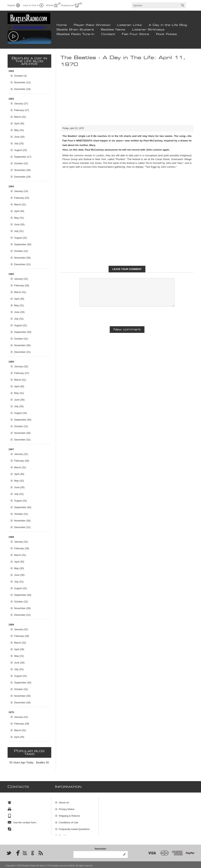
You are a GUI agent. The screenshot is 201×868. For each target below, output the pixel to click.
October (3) (20, 76)
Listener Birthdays (148, 30)
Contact (108, 34)
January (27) (21, 104)
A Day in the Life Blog (168, 25)
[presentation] (127, 316)
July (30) (19, 406)
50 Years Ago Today (22, 762)
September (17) (23, 157)
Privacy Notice (67, 807)
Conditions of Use (69, 821)
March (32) (20, 643)
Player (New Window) (92, 25)
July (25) (19, 143)
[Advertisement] (127, 98)
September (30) (23, 244)
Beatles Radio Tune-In (75, 34)
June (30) (19, 137)
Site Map (64, 834)
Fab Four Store (136, 34)
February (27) (22, 110)
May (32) (19, 481)
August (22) (21, 150)
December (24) (22, 177)
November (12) (22, 82)
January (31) (21, 279)
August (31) (21, 238)
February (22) (22, 198)
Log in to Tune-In (31, 5)
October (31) (21, 163)
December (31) (22, 264)
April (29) (19, 649)
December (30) (22, 703)
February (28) (22, 285)
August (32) (21, 413)
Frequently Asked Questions (74, 827)
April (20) (19, 737)
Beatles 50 (43, 762)
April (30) (19, 123)
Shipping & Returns (69, 814)
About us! (64, 801)
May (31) (19, 130)
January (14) (21, 191)
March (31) (20, 117)
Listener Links (129, 25)
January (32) (21, 366)
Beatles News (113, 30)
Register (11, 5)
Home (62, 25)
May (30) (19, 568)
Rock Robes (166, 34)
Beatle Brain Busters (75, 30)
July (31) (19, 231)
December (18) (22, 89)
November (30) (22, 170)
